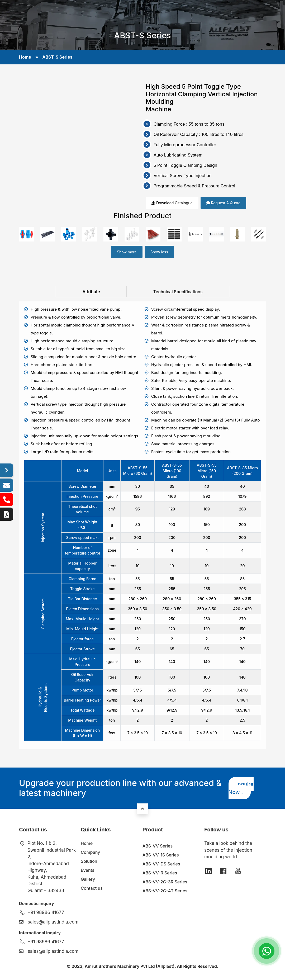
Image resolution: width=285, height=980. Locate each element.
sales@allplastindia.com (53, 922)
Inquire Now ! (241, 788)
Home (25, 57)
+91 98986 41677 (46, 912)
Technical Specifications (178, 292)
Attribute (91, 292)
